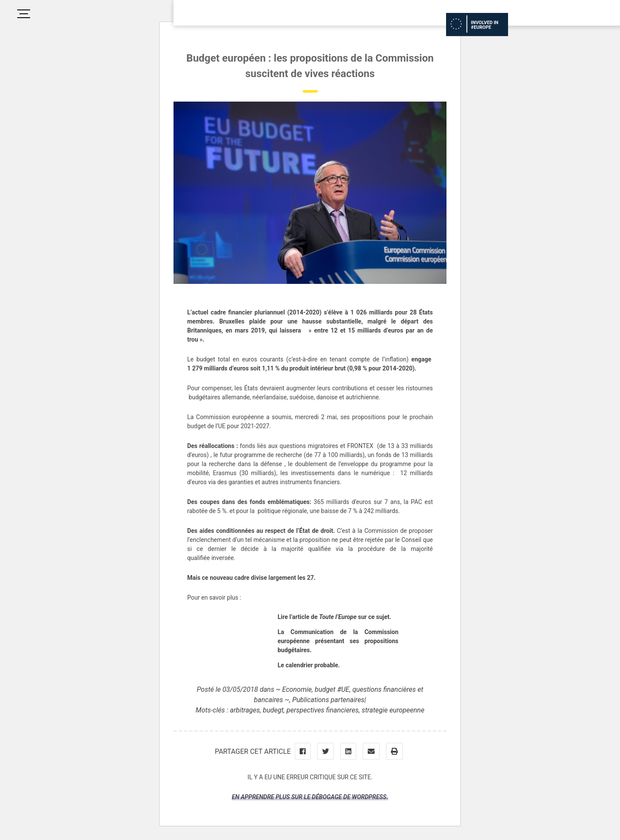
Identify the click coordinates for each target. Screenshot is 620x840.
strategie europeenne (393, 710)
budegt (273, 710)
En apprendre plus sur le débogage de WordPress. (310, 797)
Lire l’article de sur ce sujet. (335, 617)
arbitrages (245, 710)
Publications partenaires (329, 700)
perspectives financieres (323, 710)
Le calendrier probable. (309, 665)
